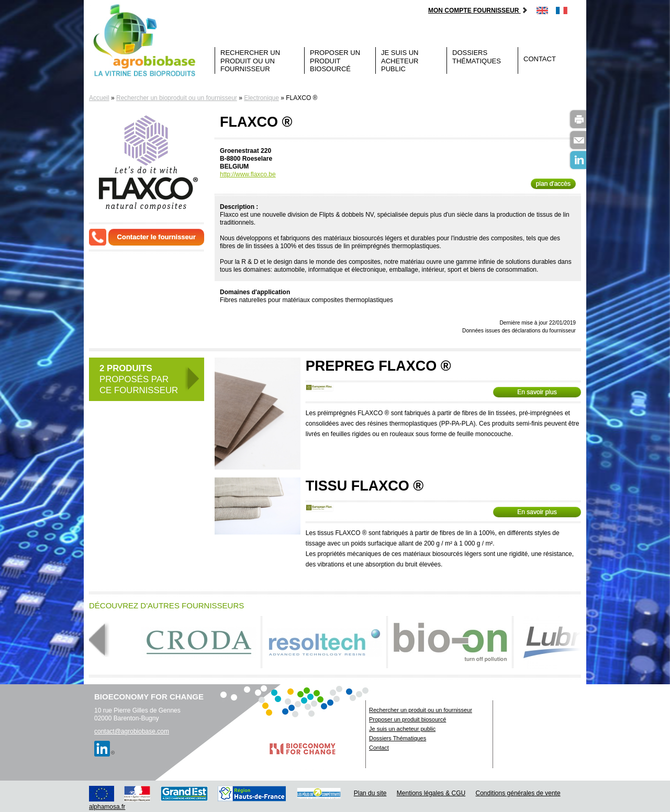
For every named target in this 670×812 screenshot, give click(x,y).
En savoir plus (537, 392)
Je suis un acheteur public (400, 61)
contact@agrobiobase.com (132, 731)
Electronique (261, 98)
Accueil (99, 98)
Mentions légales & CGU (431, 793)
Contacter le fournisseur (157, 237)
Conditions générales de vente (518, 793)
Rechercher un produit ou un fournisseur (250, 61)
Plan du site (370, 793)
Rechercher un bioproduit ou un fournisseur (177, 98)
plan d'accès (553, 184)
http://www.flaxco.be (248, 174)
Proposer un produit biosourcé (335, 61)
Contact (540, 59)
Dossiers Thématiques (477, 57)
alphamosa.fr (107, 807)
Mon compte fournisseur (478, 10)
